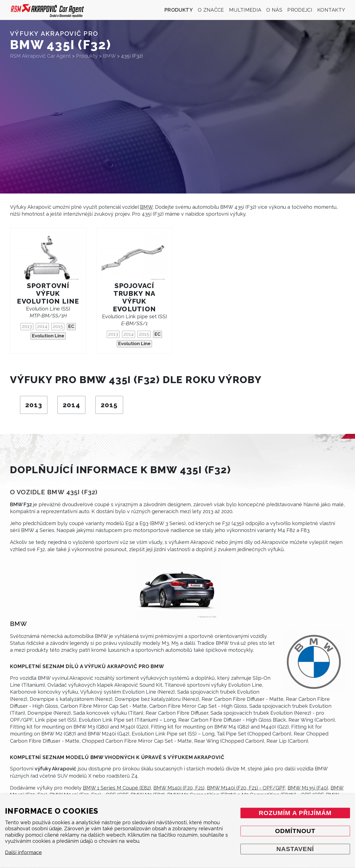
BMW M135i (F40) (308, 788)
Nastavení (295, 849)
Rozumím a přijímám (295, 813)
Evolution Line (48, 336)
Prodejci (300, 10)
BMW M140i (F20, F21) (179, 788)
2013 (27, 326)
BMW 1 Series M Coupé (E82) (117, 788)
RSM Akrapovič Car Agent (40, 56)
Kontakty (331, 10)
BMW (146, 207)
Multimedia (245, 10)
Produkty (179, 10)
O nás (274, 10)
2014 (42, 326)
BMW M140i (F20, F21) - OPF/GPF (246, 788)
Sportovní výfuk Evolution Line (48, 293)
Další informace (23, 852)
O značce (211, 10)
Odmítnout (295, 831)
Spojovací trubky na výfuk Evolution (134, 297)
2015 (58, 326)
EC (71, 326)
